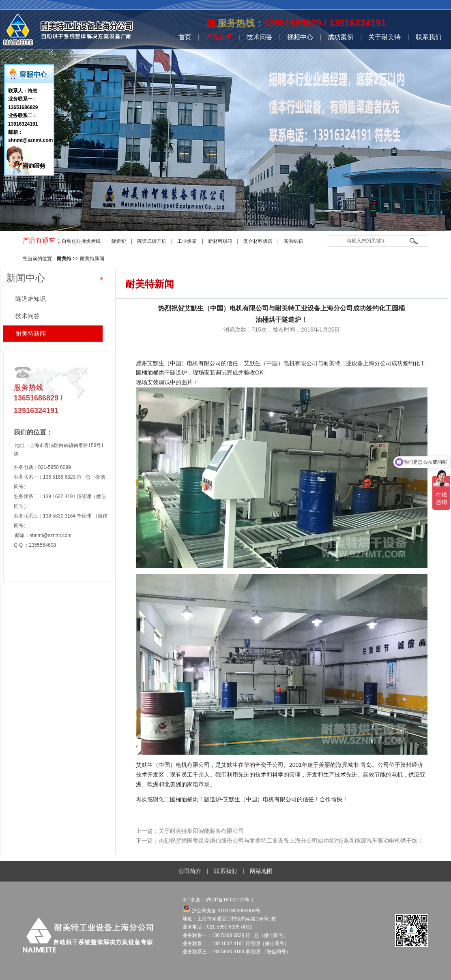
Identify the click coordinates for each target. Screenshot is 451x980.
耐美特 (64, 259)
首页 (185, 37)
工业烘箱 (187, 241)
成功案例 (341, 37)
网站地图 (261, 871)
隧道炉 (119, 241)
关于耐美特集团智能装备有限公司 (201, 831)
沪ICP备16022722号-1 (230, 900)
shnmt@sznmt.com (50, 535)
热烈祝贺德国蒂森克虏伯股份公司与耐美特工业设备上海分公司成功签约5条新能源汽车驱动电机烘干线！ (291, 841)
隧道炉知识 (31, 298)
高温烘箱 (293, 241)
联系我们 (429, 37)
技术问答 (260, 37)
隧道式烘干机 (152, 241)
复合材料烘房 (258, 241)
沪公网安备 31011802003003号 (221, 911)
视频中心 (300, 37)
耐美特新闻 (92, 259)
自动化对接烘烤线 (81, 241)
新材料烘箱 (220, 241)
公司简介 (190, 871)
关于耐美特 (384, 37)
